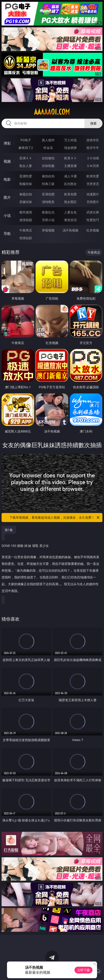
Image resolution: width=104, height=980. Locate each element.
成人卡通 (70, 176)
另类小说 (48, 220)
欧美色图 (70, 194)
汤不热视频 (70, 230)
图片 (7, 197)
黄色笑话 (70, 220)
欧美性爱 (93, 176)
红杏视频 (93, 230)
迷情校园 (26, 220)
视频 (7, 161)
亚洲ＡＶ (26, 158)
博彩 (7, 143)
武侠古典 (93, 212)
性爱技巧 (93, 220)
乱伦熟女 (70, 184)
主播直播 (70, 166)
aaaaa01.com (52, 112)
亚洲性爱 (26, 176)
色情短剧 (26, 238)
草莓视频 (48, 230)
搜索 (93, 123)
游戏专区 (93, 140)
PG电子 (26, 140)
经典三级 (48, 184)
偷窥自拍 (26, 194)
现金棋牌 (70, 148)
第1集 (9, 530)
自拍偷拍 (48, 158)
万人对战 (70, 140)
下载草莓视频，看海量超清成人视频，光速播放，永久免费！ (55, 518)
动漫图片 (93, 194)
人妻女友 (70, 212)
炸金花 (48, 148)
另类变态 (93, 184)
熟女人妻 (26, 166)
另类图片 (93, 202)
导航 (7, 233)
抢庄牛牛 (93, 148)
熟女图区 (70, 202)
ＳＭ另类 (93, 166)
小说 (7, 215)
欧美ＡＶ (70, 158)
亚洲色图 (48, 194)
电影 (7, 179)
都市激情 (26, 212)
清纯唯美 (48, 202)
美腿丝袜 (26, 202)
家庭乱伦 (48, 212)
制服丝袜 (26, 184)
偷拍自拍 (48, 176)
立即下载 (84, 970)
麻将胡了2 (26, 148)
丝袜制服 (48, 166)
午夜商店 (26, 230)
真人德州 (48, 140)
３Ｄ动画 (93, 158)
